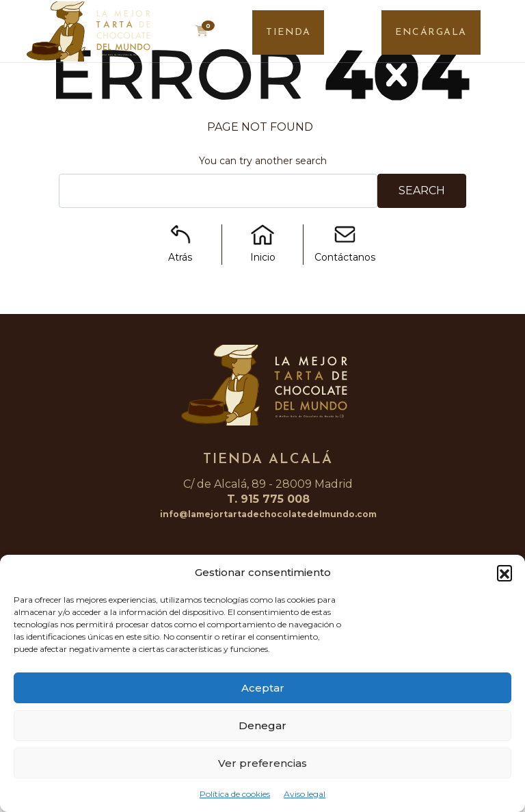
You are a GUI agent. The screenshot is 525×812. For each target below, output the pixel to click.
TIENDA (288, 32)
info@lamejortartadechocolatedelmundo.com (268, 514)
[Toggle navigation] (503, 35)
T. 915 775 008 (268, 499)
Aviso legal (305, 794)
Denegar (262, 725)
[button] (504, 573)
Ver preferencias (262, 763)
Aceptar (263, 688)
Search (422, 191)
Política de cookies (235, 794)
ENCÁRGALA (431, 32)
